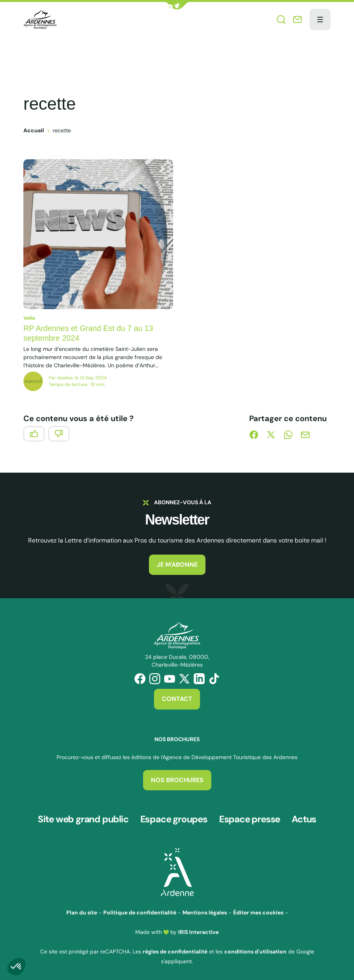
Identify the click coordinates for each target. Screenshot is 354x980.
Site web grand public (83, 818)
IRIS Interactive (198, 930)
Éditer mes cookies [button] (258, 911)
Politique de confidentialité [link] (140, 911)
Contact (177, 699)
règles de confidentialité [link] (175, 950)
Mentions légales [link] (205, 911)
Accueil (34, 130)
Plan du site (82, 911)
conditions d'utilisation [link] (255, 950)
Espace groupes (174, 818)
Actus (304, 818)
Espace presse (250, 818)
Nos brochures (177, 780)
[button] (177, 6)
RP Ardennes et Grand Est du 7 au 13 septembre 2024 (89, 333)
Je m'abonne (177, 565)
